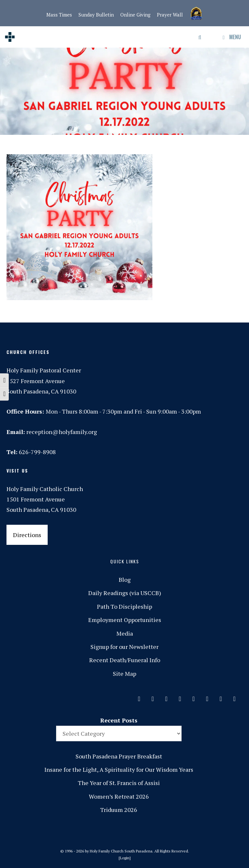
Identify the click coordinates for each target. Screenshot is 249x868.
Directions (27, 535)
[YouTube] (221, 697)
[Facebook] (153, 697)
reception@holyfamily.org (62, 432)
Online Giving (135, 15)
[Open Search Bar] (200, 37)
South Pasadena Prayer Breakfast (119, 756)
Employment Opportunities (125, 620)
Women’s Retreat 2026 (119, 796)
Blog (125, 580)
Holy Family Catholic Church (45, 489)
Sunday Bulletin (96, 15)
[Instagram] (166, 697)
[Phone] (180, 697)
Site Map (124, 674)
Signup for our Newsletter (124, 647)
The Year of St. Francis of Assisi (119, 783)
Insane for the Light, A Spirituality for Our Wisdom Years (119, 769)
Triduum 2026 (119, 810)
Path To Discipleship (124, 606)
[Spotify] (194, 697)
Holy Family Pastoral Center (44, 370)
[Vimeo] (207, 697)
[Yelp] (234, 697)
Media (125, 633)
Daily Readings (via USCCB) (125, 593)
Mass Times (59, 15)
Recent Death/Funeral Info (125, 660)
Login (125, 858)
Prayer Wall (170, 15)
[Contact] (139, 697)
